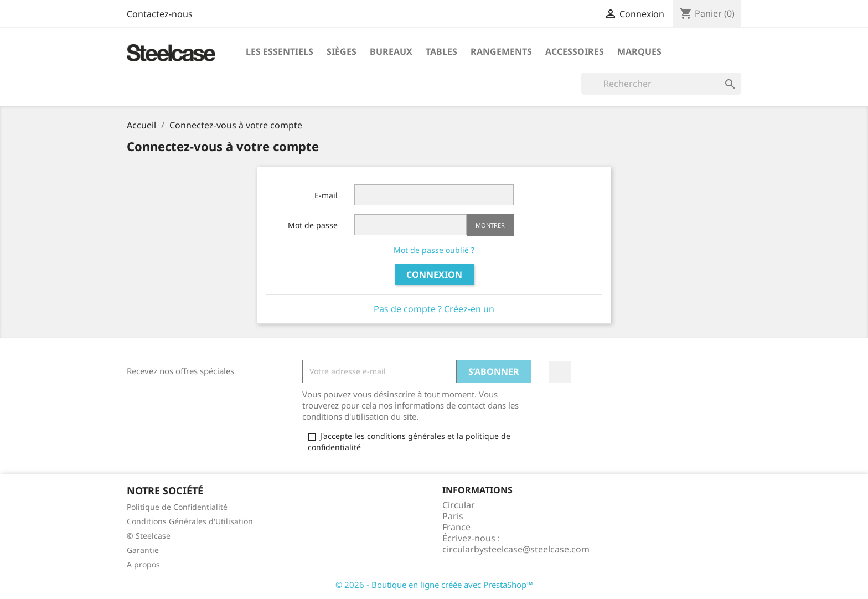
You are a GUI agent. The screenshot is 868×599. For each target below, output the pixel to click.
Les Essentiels (280, 51)
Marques (639, 51)
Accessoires (575, 51)
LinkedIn (560, 372)
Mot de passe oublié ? (434, 250)
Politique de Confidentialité (177, 507)
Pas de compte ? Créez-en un (434, 309)
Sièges (342, 51)
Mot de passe (313, 225)
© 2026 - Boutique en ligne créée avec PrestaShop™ (434, 585)
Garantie (143, 550)
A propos (143, 564)
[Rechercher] (661, 84)
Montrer (490, 225)
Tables (441, 51)
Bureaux (391, 51)
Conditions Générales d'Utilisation (190, 521)
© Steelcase (149, 536)
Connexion (434, 275)
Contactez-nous (160, 14)
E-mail (326, 195)
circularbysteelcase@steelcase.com (516, 549)
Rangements (501, 51)
